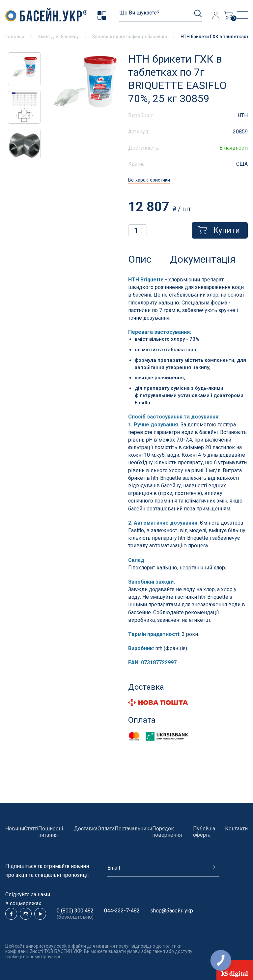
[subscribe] (163, 871)
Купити (219, 230)
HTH (243, 115)
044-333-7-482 (122, 911)
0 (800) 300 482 (75, 911)
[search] (161, 15)
